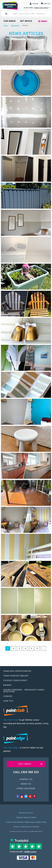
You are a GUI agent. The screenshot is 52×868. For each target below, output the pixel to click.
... (43, 648)
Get (26, 21)
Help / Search (25, 764)
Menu (44, 21)
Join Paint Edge (11, 748)
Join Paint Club (11, 720)
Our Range (9, 21)
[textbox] (31, 14)
